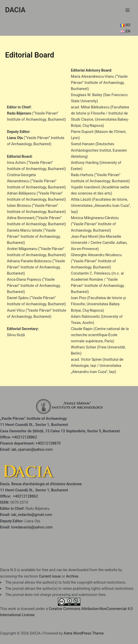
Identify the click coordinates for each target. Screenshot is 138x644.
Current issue (50, 576)
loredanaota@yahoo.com (32, 527)
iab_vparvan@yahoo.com (32, 449)
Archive (72, 576)
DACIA (15, 10)
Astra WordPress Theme (84, 633)
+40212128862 (24, 437)
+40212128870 (48, 443)
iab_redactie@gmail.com (32, 515)
